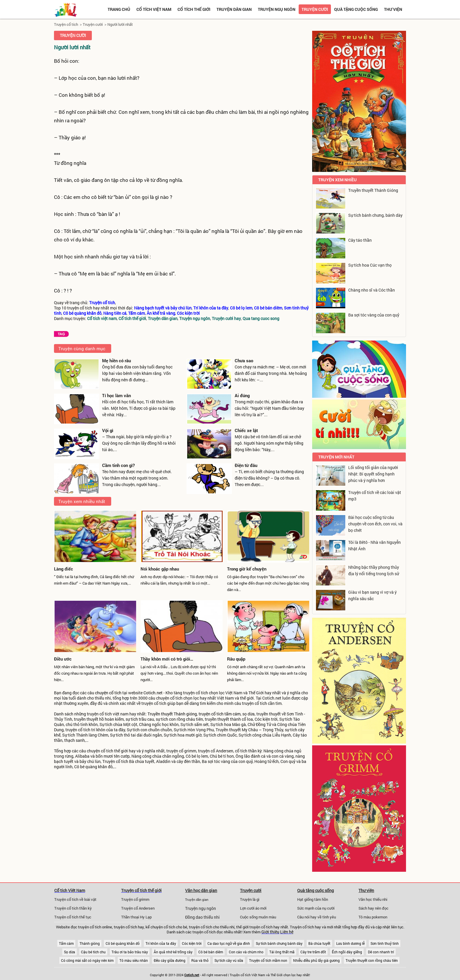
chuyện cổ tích (108, 693)
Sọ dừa (70, 952)
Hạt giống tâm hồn (313, 899)
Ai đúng (242, 395)
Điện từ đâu (246, 465)
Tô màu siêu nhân (134, 960)
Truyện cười (315, 9)
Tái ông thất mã (282, 952)
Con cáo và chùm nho (246, 952)
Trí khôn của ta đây (161, 943)
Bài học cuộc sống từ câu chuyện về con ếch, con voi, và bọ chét (375, 524)
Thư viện (393, 9)
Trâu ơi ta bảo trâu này (130, 952)
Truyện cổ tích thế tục (73, 917)
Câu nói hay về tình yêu (317, 917)
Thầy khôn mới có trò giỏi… (167, 659)
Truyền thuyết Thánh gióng (172, 714)
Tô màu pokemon (373, 917)
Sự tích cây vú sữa (229, 960)
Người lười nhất (120, 24)
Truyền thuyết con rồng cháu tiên (372, 960)
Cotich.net (153, 693)
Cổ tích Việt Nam (70, 890)
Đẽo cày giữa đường (170, 960)
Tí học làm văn (116, 395)
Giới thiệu (270, 932)
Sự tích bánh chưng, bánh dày (375, 215)
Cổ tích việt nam (154, 9)
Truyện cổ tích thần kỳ (73, 908)
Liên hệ (287, 932)
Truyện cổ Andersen (138, 908)
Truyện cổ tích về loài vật (75, 899)
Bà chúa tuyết (319, 943)
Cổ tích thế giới (194, 9)
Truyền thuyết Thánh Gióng (373, 190)
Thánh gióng (90, 943)
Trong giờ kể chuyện (247, 569)
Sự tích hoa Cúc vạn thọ (370, 265)
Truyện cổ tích (66, 24)
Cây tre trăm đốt (313, 952)
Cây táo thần (360, 240)
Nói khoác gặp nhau (160, 569)
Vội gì (108, 430)
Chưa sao (244, 360)
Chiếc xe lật (246, 430)
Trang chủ (119, 9)
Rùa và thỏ (200, 960)
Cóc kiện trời (192, 943)
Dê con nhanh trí (381, 952)
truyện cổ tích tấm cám (220, 714)
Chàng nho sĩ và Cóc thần (372, 290)
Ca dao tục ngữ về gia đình (229, 943)
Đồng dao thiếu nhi (202, 917)
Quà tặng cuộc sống (356, 9)
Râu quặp (236, 659)
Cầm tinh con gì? (118, 465)
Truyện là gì (250, 899)
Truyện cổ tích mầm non (268, 960)
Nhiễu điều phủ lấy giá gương (316, 960)
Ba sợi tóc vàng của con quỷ (374, 315)
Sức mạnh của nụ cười (316, 908)
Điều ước (63, 659)
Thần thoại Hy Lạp (136, 917)
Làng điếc (64, 569)
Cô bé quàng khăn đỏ (123, 943)
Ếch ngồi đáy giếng (347, 952)
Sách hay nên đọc (373, 908)
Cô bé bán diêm (211, 952)
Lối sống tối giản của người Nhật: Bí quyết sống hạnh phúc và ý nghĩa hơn (373, 474)
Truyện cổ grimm (135, 899)
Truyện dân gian (234, 9)
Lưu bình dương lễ (350, 943)
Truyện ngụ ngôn (277, 9)
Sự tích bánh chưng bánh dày (279, 943)
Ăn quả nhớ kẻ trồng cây (173, 952)
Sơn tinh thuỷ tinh (385, 943)
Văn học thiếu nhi (373, 899)
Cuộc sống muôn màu (258, 917)
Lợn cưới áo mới (253, 908)
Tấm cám (66, 943)
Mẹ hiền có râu (116, 360)
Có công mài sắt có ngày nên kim (87, 960)
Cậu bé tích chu (93, 952)
